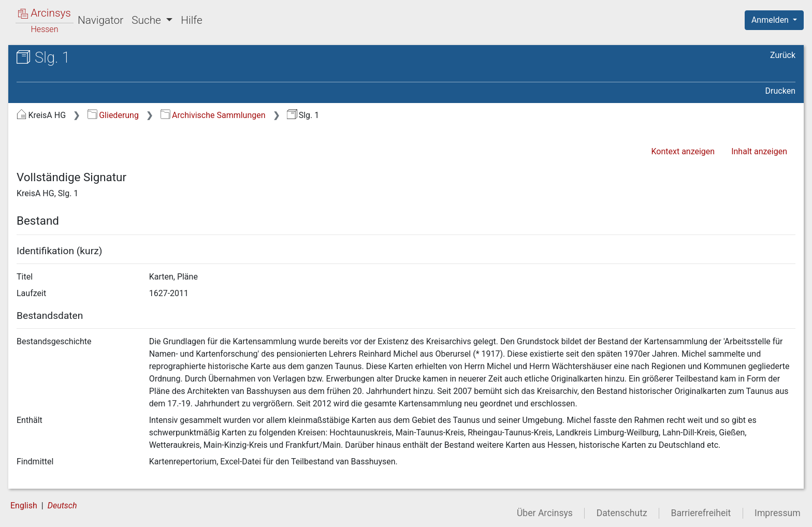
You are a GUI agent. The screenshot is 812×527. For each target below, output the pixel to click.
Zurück (783, 55)
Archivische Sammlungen (213, 115)
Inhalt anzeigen (759, 151)
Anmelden (771, 20)
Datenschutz (622, 513)
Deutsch (62, 506)
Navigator (100, 20)
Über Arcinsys (545, 513)
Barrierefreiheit (701, 513)
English (24, 506)
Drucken (780, 91)
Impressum (778, 513)
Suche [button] (148, 20)
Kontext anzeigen (683, 151)
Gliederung (113, 115)
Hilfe (191, 20)
